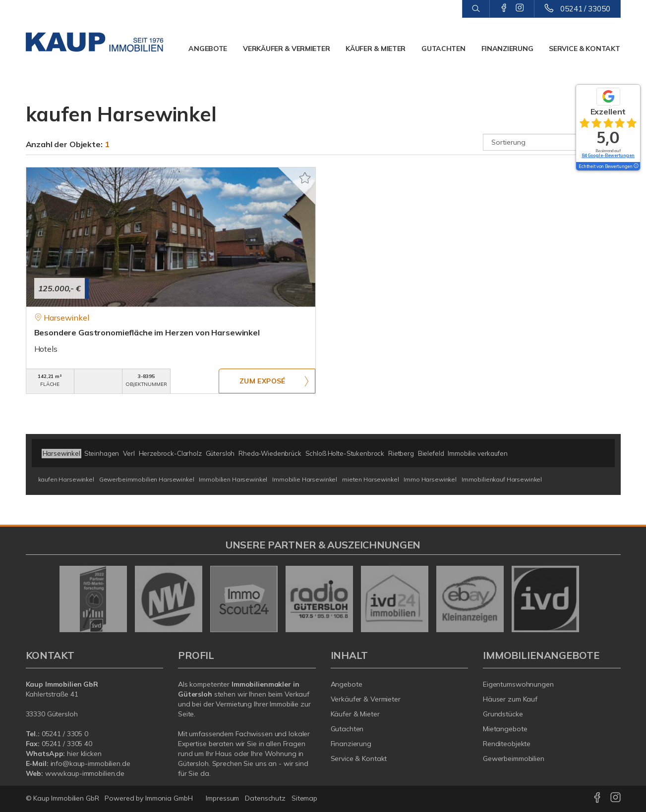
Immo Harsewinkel (430, 479)
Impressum (222, 798)
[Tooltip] (636, 166)
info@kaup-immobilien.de (90, 763)
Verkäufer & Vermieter (286, 49)
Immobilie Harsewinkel (305, 479)
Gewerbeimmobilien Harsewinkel (147, 479)
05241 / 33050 (585, 9)
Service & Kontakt (584, 49)
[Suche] (476, 9)
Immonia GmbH (169, 798)
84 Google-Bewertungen (608, 155)
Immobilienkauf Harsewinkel (502, 479)
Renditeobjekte (507, 744)
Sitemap (304, 798)
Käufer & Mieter (376, 49)
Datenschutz (265, 798)
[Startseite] (95, 42)
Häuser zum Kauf (510, 699)
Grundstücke (503, 714)
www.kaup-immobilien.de (85, 773)
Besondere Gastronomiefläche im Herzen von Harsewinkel (147, 332)
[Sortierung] (552, 142)
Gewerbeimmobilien (514, 758)
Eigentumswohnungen (518, 684)
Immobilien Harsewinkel (233, 479)
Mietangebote (505, 729)
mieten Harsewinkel (370, 479)
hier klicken (84, 754)
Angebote (208, 49)
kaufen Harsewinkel (66, 479)
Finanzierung (507, 49)
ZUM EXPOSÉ (262, 381)
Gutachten (443, 49)
